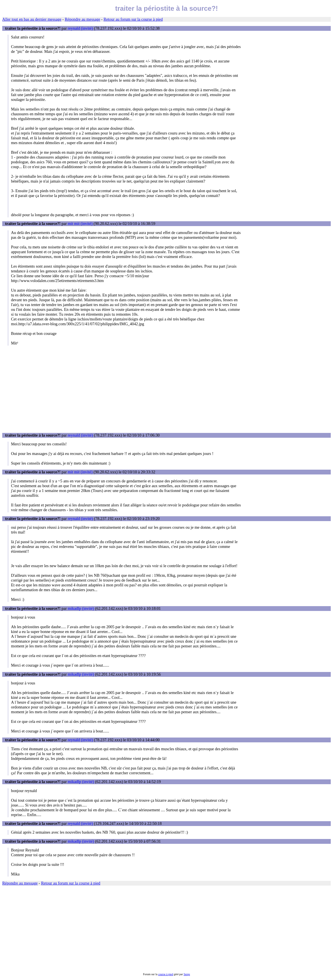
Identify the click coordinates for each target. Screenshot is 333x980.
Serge (187, 974)
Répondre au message (82, 19)
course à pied (166, 974)
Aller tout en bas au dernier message (32, 19)
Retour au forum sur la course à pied (133, 19)
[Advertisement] (166, 389)
